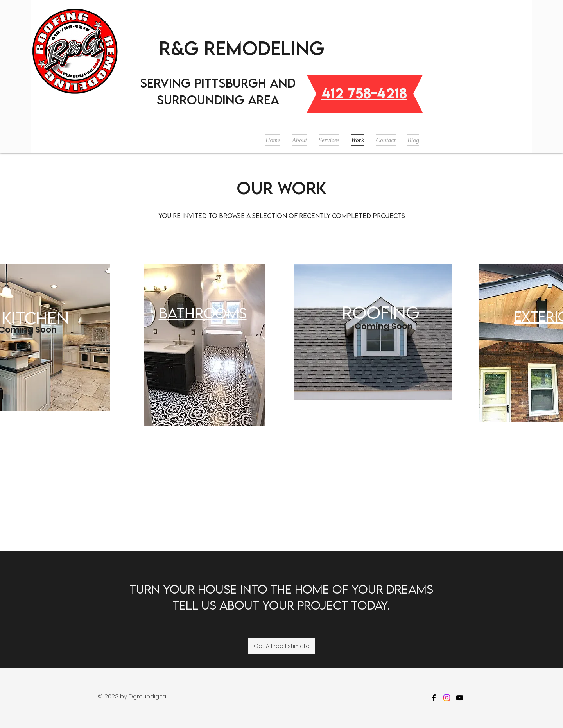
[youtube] (460, 698)
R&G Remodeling (242, 48)
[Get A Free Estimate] (281, 646)
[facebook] (434, 698)
